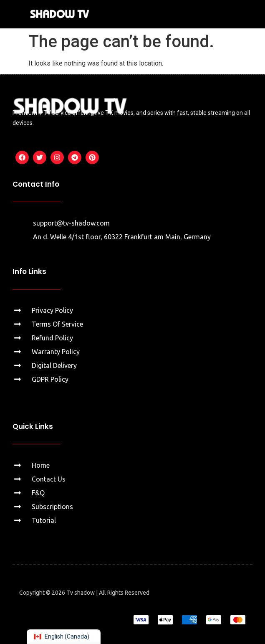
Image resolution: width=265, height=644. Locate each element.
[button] (249, 14)
